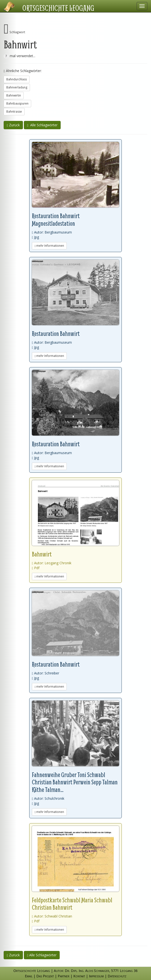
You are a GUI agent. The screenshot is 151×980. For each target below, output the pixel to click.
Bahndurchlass (17, 79)
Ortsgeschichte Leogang (58, 8)
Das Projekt (45, 976)
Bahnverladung (17, 87)
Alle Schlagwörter (42, 125)
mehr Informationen (49, 246)
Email (29, 976)
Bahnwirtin (14, 95)
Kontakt (79, 976)
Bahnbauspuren (17, 103)
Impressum (96, 976)
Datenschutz (117, 976)
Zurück (13, 125)
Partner (64, 976)
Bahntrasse (14, 112)
